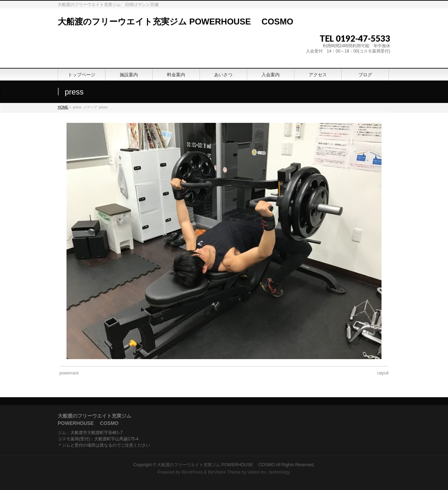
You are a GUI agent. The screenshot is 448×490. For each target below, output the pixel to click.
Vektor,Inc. (258, 472)
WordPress (192, 472)
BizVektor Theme (224, 472)
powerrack (69, 373)
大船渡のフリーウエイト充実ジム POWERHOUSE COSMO (176, 22)
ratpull (383, 373)
